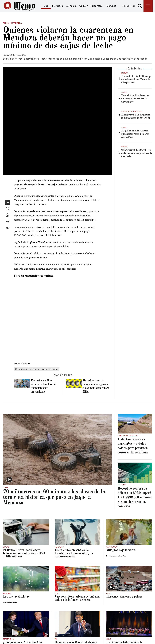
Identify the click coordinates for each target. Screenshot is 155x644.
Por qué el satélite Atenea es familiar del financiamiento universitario (135, 99)
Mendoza (34, 322)
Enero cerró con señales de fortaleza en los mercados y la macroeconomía (74, 506)
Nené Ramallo (12, 555)
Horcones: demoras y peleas (124, 549)
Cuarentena (21, 322)
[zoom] (57, 97)
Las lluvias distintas (16, 549)
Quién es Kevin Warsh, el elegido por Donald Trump (76, 597)
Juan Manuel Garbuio (67, 604)
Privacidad (34, 638)
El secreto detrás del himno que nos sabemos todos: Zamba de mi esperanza (137, 80)
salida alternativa (50, 322)
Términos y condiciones (15, 638)
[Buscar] (140, 6)
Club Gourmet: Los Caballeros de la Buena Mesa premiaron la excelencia (137, 153)
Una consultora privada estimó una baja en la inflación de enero (77, 551)
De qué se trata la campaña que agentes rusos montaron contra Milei (135, 134)
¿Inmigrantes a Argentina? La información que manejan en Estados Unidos (23, 598)
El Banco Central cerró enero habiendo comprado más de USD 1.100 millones (24, 506)
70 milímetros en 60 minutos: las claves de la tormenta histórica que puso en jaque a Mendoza (54, 450)
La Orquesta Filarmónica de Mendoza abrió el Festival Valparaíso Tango (124, 598)
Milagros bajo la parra (121, 503)
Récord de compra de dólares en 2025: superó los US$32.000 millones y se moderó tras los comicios (135, 450)
